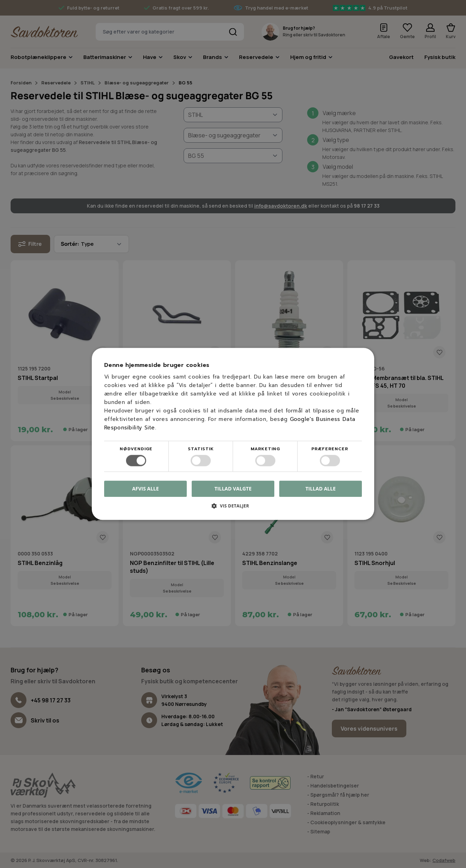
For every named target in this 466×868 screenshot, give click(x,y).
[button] (233, 509)
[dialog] (233, 434)
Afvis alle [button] (145, 489)
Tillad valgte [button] (233, 489)
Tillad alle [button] (321, 489)
